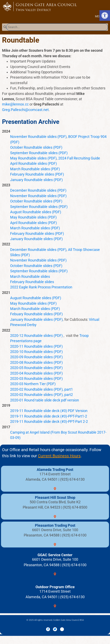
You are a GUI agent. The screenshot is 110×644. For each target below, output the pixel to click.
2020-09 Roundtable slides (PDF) (36, 357)
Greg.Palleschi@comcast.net (25, 110)
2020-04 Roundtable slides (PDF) (36, 373)
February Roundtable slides (32, 282)
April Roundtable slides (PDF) (33, 164)
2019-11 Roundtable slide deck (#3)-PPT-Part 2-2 (49, 422)
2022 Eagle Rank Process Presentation (41, 287)
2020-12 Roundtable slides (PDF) (36, 336)
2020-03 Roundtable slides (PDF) (36, 379)
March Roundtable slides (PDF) (35, 169)
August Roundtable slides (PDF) (36, 212)
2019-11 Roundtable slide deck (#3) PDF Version (49, 411)
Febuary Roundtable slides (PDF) (36, 314)
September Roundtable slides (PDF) (39, 153)
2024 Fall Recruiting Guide (79, 158)
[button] (99, 16)
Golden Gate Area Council (57, 7)
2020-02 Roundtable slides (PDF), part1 (42, 389)
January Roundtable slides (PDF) (36, 180)
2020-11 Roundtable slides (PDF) (36, 346)
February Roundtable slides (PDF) (37, 174)
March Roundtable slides (30, 277)
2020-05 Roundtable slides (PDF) (36, 368)
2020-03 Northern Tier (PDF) (33, 384)
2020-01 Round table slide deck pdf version (45, 400)
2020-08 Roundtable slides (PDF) (36, 363)
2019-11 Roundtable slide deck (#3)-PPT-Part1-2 (49, 416)
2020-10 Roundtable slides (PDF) (36, 352)
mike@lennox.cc (15, 104)
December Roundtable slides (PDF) (38, 190)
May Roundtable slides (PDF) (33, 158)
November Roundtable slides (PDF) (38, 137)
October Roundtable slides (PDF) (36, 147)
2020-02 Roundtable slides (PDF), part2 (42, 395)
